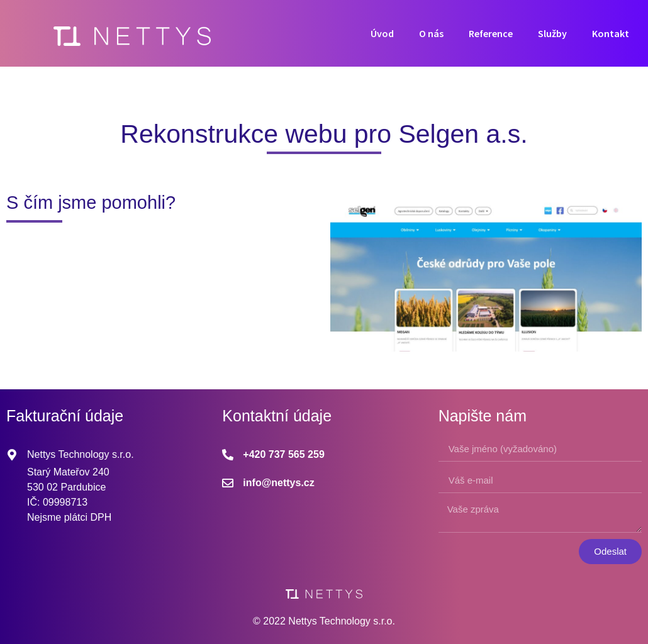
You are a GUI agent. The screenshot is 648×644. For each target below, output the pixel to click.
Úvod (382, 33)
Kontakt (611, 33)
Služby (552, 33)
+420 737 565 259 (283, 454)
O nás (431, 33)
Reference (491, 33)
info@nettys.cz (278, 483)
